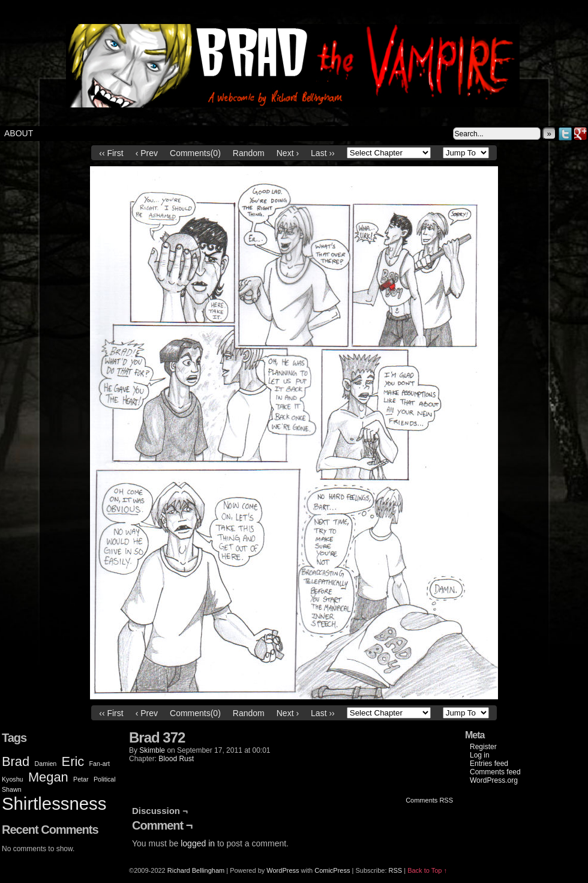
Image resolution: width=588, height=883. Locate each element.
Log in (480, 755)
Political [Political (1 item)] (105, 779)
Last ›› (323, 153)
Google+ (580, 134)
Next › (288, 153)
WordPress (283, 870)
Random (249, 153)
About (19, 133)
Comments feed (495, 772)
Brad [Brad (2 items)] (16, 761)
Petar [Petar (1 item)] (81, 779)
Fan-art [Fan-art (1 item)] (100, 764)
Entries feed (489, 764)
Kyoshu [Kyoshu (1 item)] (13, 779)
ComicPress (332, 870)
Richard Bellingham (196, 870)
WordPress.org (494, 780)
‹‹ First (111, 153)
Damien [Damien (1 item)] (46, 764)
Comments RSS (429, 800)
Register (483, 747)
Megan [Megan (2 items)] (48, 777)
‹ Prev (147, 153)
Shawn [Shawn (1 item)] (12, 789)
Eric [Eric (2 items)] (73, 761)
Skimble (152, 750)
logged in (198, 843)
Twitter (565, 134)
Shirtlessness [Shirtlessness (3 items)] (54, 803)
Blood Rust (176, 759)
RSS (396, 870)
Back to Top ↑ (427, 870)
